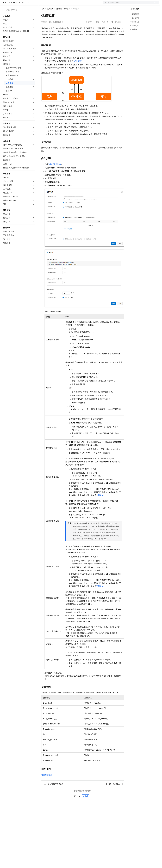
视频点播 (17, 11)
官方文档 (7, 11)
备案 (133, 4)
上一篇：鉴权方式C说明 (52, 792)
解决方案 (41, 4)
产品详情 (105, 30)
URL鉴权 (78, 69)
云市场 (62, 4)
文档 (128, 4)
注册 (145, 4)
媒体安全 (67, 17)
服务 (75, 4)
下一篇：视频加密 (114, 792)
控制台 (139, 4)
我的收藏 (118, 30)
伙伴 (69, 4)
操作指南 (59, 17)
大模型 (26, 4)
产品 (33, 4)
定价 (55, 4)
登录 (155, 4)
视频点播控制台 (55, 172)
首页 (43, 17)
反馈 (86, 804)
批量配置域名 (47, 783)
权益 (49, 4)
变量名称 (100, 503)
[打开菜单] (4, 4)
